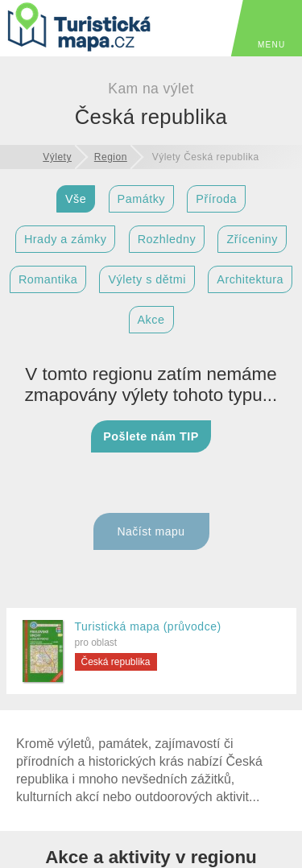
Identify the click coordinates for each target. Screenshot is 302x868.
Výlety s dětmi (147, 279)
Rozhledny (167, 239)
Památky (141, 199)
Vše (76, 199)
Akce (151, 320)
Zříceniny (252, 239)
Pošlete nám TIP (151, 436)
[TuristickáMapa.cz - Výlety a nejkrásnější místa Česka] (81, 30)
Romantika (48, 279)
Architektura (250, 279)
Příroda (216, 199)
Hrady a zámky (65, 239)
